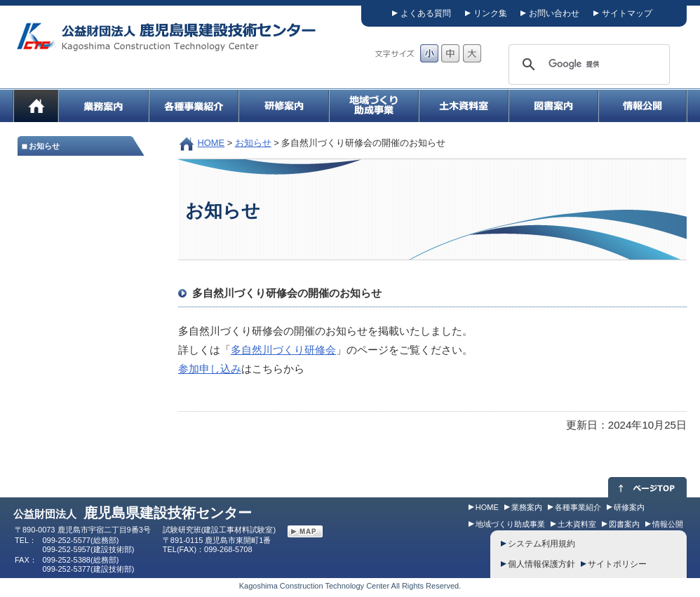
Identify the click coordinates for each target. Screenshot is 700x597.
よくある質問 (426, 13)
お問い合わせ (554, 13)
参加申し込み (210, 369)
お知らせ (253, 143)
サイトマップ (627, 13)
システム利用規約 (541, 544)
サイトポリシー (617, 564)
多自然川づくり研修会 (283, 350)
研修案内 (629, 507)
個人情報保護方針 (541, 564)
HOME (211, 143)
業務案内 (527, 507)
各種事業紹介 (578, 507)
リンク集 (490, 13)
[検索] (587, 65)
